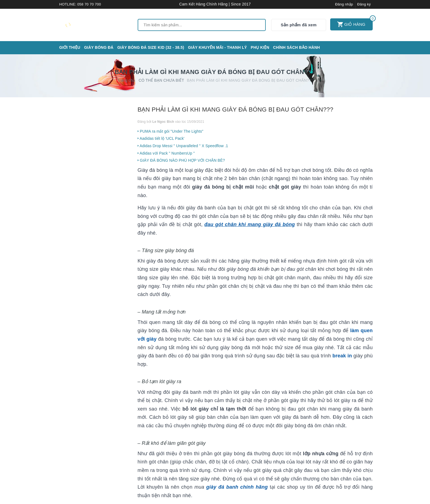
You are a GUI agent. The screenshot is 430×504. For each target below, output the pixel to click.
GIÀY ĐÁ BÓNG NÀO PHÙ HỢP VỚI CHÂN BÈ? (181, 160)
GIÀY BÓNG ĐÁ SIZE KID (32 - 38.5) (151, 47)
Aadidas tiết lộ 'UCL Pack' (161, 138)
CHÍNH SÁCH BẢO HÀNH (297, 47)
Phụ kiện (260, 47)
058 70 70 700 (89, 4)
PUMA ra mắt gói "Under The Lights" (171, 131)
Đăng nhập (344, 4)
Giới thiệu (70, 47)
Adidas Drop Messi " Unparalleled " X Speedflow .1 (183, 146)
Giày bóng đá (99, 47)
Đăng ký (364, 4)
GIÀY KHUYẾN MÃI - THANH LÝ (217, 47)
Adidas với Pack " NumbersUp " (166, 153)
